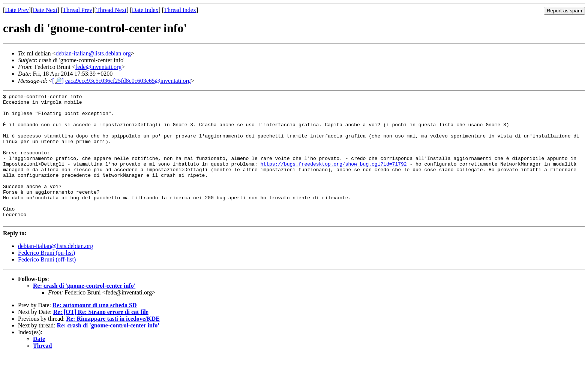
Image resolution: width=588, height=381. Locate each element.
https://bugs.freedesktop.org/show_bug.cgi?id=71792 (333, 178)
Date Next (45, 10)
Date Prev (17, 10)
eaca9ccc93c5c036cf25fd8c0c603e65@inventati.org (128, 81)
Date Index (145, 10)
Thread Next (111, 10)
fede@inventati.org (98, 67)
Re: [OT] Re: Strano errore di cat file (101, 338)
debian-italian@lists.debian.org (93, 53)
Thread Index (180, 10)
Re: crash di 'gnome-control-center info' (84, 312)
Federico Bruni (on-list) (46, 279)
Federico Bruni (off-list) (47, 285)
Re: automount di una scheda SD (94, 331)
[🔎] (58, 81)
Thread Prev (77, 10)
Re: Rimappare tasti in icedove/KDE (113, 344)
